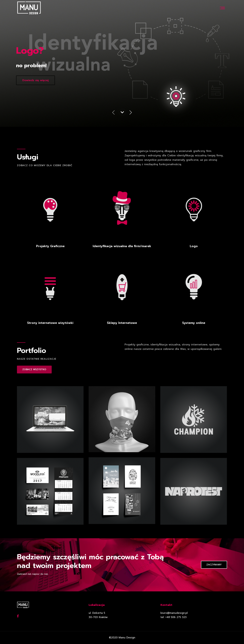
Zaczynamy (214, 565)
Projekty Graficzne (50, 246)
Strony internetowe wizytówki (50, 323)
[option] (122, 63)
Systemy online (194, 323)
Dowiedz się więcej (35, 80)
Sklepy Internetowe (122, 323)
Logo (194, 246)
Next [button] (131, 113)
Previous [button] (113, 113)
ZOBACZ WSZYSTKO (34, 369)
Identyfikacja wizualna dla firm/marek (122, 246)
